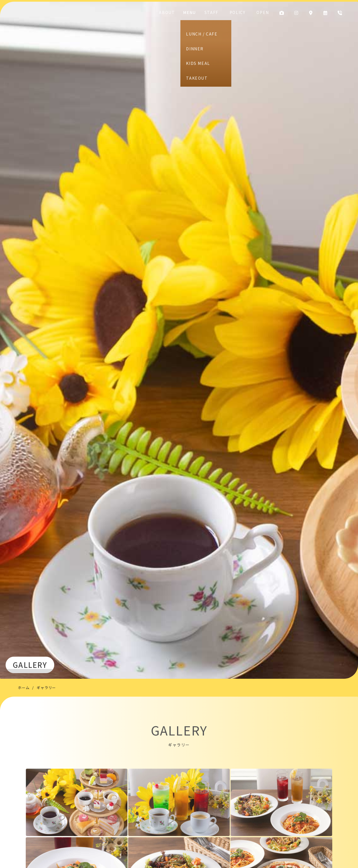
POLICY (242, 12)
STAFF (221, 12)
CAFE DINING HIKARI (51, 34)
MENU (202, 12)
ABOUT (182, 12)
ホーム (24, 688)
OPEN (261, 12)
